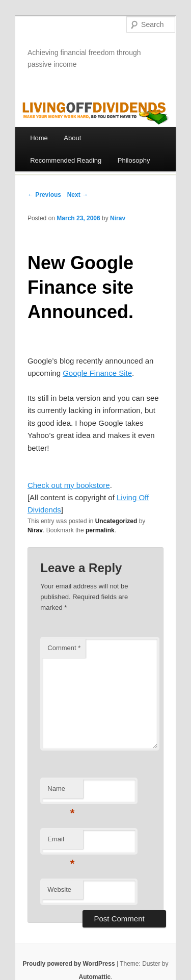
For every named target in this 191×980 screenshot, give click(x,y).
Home (39, 138)
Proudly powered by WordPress (69, 964)
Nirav (118, 218)
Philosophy (134, 160)
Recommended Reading (66, 160)
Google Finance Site (97, 373)
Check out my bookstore (69, 485)
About (72, 138)
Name (61, 792)
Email (61, 842)
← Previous (44, 195)
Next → (78, 195)
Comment (64, 648)
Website (59, 889)
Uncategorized (116, 521)
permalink (100, 530)
